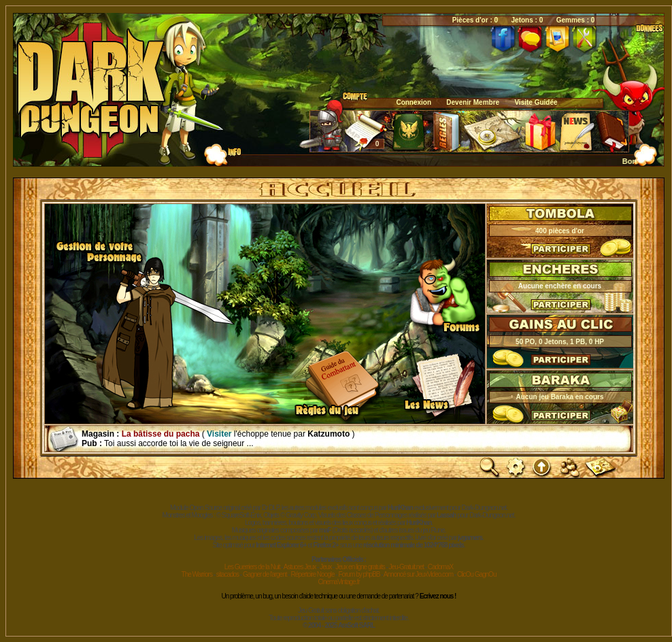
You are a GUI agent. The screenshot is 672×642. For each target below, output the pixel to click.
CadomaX (440, 567)
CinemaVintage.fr (338, 582)
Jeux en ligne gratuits (360, 567)
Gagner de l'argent (265, 574)
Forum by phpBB (359, 574)
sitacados (228, 574)
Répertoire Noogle (312, 574)
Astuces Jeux (300, 567)
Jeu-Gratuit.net (406, 567)
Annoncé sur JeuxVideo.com (418, 574)
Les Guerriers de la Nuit (252, 567)
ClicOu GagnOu (477, 574)
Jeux (325, 567)
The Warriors (197, 574)
